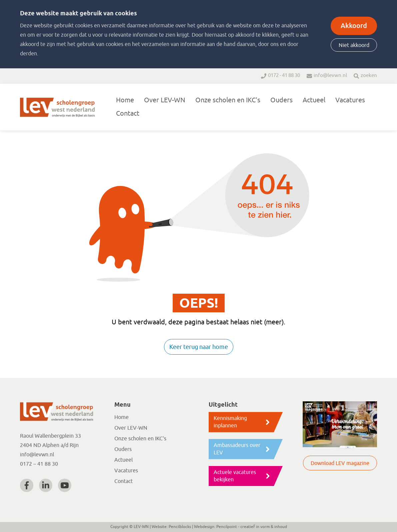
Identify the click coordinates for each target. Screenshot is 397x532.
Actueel (314, 100)
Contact (128, 113)
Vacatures (350, 100)
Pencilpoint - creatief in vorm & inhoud (252, 527)
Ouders (281, 100)
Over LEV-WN (165, 100)
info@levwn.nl (330, 75)
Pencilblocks (180, 527)
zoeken (369, 75)
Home (125, 100)
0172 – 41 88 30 (39, 464)
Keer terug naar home (199, 347)
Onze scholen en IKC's (228, 100)
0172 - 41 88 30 (284, 75)
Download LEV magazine (340, 463)
